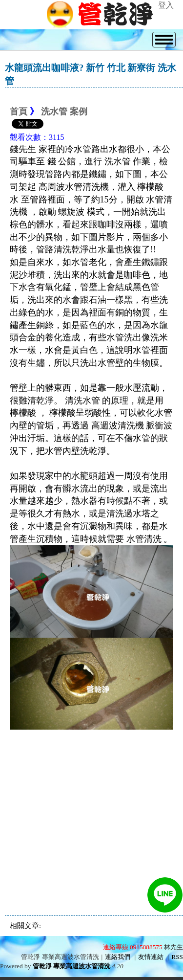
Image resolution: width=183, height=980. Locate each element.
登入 (166, 5)
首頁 (19, 111)
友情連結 (151, 957)
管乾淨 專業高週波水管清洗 (71, 966)
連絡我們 (118, 957)
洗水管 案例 (64, 111)
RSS (177, 957)
